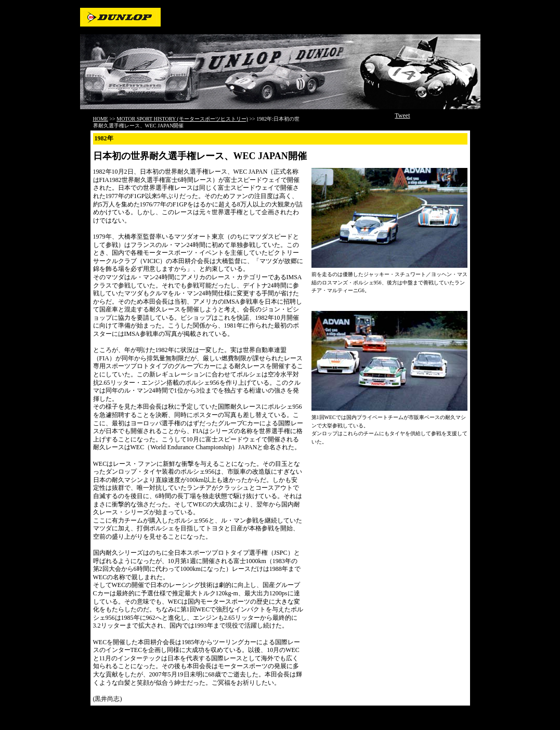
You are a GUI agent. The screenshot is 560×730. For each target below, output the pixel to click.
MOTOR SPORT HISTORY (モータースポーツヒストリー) (182, 119)
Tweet (402, 115)
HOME (101, 119)
